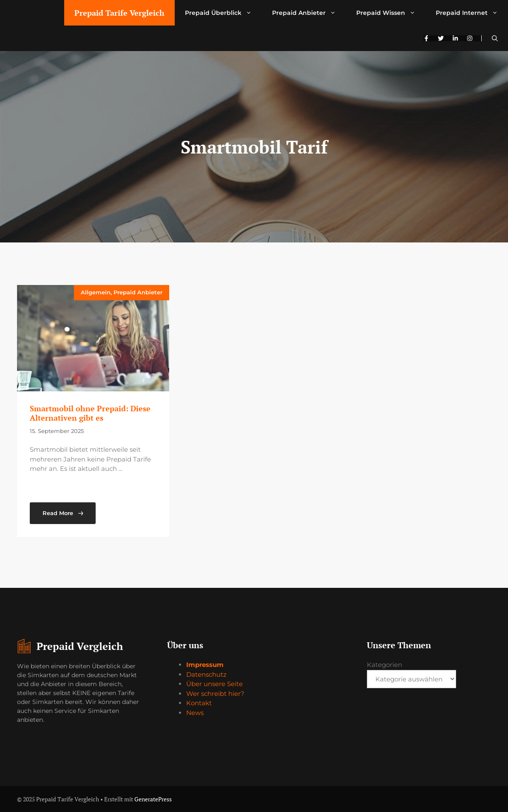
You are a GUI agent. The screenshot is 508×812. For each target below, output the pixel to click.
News (195, 713)
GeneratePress (153, 799)
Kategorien (385, 665)
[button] (495, 38)
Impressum (205, 665)
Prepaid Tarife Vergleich (119, 13)
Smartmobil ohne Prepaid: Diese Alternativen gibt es (90, 413)
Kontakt (199, 703)
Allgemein (96, 292)
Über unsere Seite (214, 684)
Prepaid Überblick (223, 13)
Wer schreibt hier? (215, 694)
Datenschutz (206, 674)
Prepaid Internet (472, 13)
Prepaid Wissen (391, 13)
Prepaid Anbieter (309, 13)
